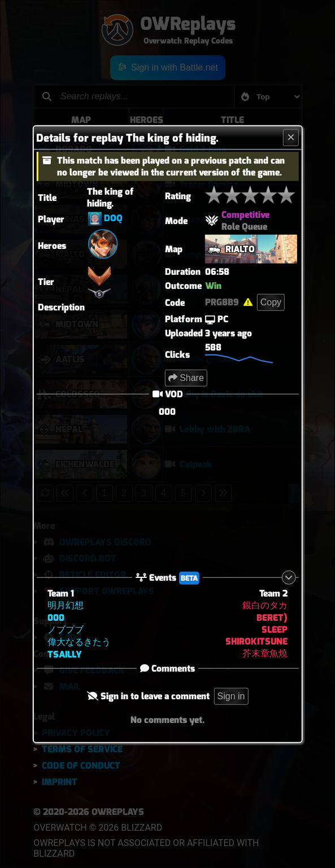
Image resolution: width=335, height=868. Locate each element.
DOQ (113, 218)
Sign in (231, 696)
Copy (271, 302)
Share (186, 378)
